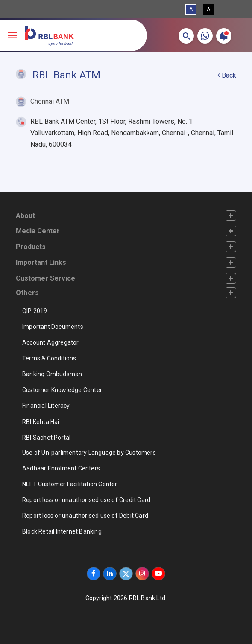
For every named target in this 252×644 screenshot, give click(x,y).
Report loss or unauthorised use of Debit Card (85, 516)
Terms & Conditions (49, 358)
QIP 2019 (35, 311)
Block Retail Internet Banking (62, 531)
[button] (186, 36)
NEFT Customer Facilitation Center (70, 484)
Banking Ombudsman (52, 374)
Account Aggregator (51, 342)
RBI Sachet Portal (46, 438)
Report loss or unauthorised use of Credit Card (86, 500)
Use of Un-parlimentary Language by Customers (89, 453)
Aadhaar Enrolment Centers (61, 468)
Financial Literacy (46, 406)
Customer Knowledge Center (62, 390)
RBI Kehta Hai (41, 422)
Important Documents (53, 327)
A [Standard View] (191, 9)
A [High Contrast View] (208, 9)
